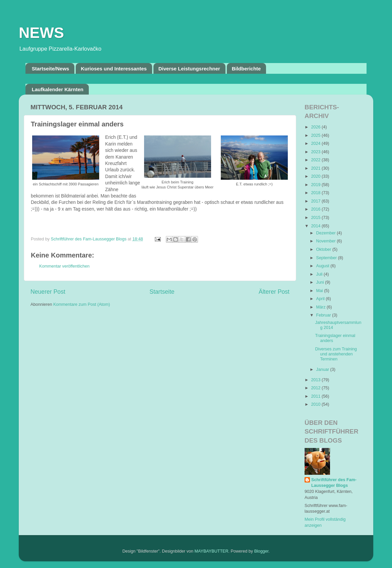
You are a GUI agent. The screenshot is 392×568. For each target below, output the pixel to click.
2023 (316, 152)
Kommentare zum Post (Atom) (82, 304)
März (321, 307)
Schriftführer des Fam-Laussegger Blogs (334, 483)
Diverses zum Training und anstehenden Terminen (336, 354)
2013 (316, 380)
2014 (316, 226)
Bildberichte (246, 69)
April (321, 299)
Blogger (262, 551)
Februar (324, 315)
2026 (316, 127)
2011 (316, 396)
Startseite (162, 292)
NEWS (41, 33)
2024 (316, 144)
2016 (316, 209)
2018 (316, 193)
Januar (323, 370)
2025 (316, 135)
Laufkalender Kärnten (58, 89)
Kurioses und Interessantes (114, 69)
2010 (316, 404)
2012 (316, 388)
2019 (316, 185)
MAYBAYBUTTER (212, 551)
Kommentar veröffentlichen (64, 266)
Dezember (327, 233)
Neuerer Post (48, 292)
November (327, 241)
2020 (316, 176)
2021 (316, 168)
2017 (316, 201)
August (323, 266)
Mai (320, 291)
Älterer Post (274, 292)
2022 (316, 160)
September (327, 258)
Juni (321, 282)
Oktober (324, 249)
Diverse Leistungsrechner (189, 69)
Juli (320, 274)
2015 (316, 218)
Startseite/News (51, 69)
